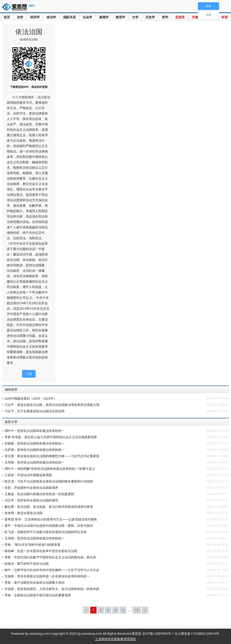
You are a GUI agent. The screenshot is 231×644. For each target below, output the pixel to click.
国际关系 (69, 17)
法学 (20, 17)
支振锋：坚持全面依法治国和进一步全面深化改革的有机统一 (47, 576)
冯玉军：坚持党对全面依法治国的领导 (31, 500)
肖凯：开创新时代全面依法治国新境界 (31, 488)
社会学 (88, 17)
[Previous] (86, 610)
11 (137, 610)
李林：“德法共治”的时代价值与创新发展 (32, 544)
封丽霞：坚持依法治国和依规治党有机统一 (35, 443)
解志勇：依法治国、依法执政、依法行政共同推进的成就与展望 (49, 507)
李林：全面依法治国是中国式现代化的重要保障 (38, 595)
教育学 (120, 17)
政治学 (51, 17)
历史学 (150, 17)
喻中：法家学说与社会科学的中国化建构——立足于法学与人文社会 (52, 570)
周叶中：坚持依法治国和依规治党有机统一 (35, 431)
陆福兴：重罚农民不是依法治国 (27, 563)
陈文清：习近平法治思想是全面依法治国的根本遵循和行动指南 (49, 481)
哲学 (165, 17)
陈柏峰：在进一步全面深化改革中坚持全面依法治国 (41, 551)
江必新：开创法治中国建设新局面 (28, 475)
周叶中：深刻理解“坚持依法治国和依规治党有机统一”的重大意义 (50, 469)
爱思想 (19, 8)
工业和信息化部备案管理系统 (115, 639)
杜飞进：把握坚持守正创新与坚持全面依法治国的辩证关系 (46, 532)
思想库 (180, 17)
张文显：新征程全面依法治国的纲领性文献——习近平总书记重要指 (52, 456)
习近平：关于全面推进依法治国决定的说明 (35, 411)
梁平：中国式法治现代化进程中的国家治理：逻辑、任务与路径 (49, 526)
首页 (7, 17)
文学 (135, 17)
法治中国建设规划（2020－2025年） (31, 398)
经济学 (35, 17)
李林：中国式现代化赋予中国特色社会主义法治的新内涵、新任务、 (52, 557)
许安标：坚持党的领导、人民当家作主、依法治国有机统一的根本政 (52, 589)
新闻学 (104, 17)
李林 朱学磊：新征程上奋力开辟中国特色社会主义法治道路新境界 (51, 437)
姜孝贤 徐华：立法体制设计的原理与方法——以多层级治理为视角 (51, 519)
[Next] (145, 610)
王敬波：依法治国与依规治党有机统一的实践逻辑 (39, 494)
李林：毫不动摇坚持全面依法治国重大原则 (35, 582)
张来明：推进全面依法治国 (23, 513)
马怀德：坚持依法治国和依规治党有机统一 (35, 450)
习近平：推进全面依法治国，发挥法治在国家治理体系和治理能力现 (52, 405)
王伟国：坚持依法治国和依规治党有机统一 (35, 462)
